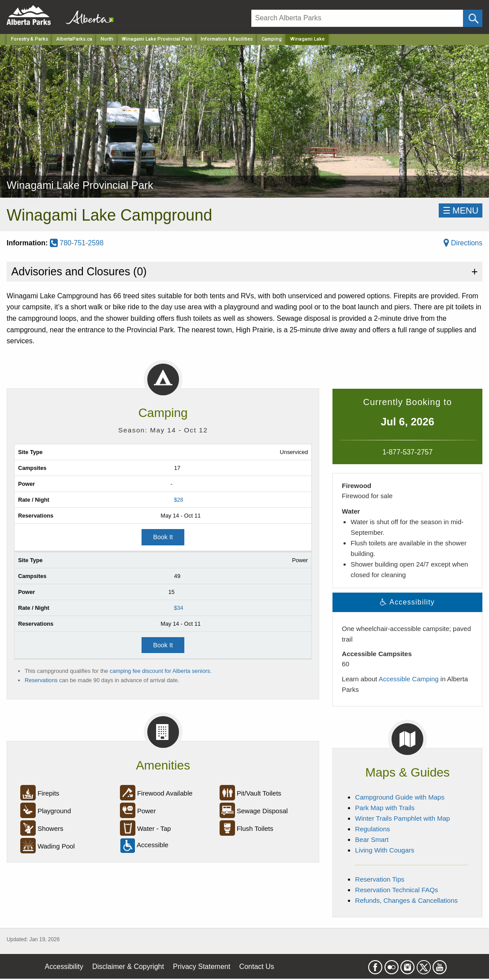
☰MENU (461, 210)
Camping (272, 39)
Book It (163, 537)
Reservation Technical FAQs (396, 890)
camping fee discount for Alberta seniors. (161, 671)
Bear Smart (372, 839)
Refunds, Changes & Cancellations (406, 900)
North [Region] (107, 39)
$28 (178, 500)
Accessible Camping (409, 679)
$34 (178, 608)
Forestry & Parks (30, 39)
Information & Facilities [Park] (227, 39)
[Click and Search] (473, 18)
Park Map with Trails (385, 808)
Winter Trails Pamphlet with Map (402, 818)
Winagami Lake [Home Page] (307, 39)
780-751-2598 (77, 243)
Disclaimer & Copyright (128, 967)
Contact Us (257, 967)
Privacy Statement (202, 967)
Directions (463, 243)
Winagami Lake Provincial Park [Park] (157, 39)
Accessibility (64, 967)
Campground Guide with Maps (400, 797)
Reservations (41, 680)
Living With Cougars (384, 850)
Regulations (372, 829)
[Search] (357, 18)
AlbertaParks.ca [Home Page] (74, 39)
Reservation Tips (380, 879)
